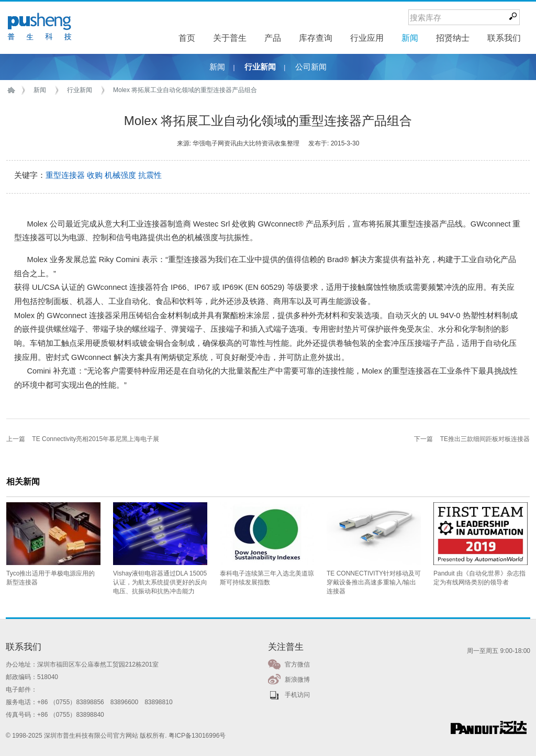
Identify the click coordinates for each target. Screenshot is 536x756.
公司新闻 (311, 67)
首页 (13, 90)
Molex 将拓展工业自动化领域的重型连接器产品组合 (185, 90)
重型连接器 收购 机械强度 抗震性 (104, 175)
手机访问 (297, 695)
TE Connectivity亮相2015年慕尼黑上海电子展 (96, 439)
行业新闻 (260, 67)
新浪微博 (297, 680)
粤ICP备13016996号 (197, 736)
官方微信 (297, 664)
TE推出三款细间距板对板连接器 (485, 439)
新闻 (217, 67)
